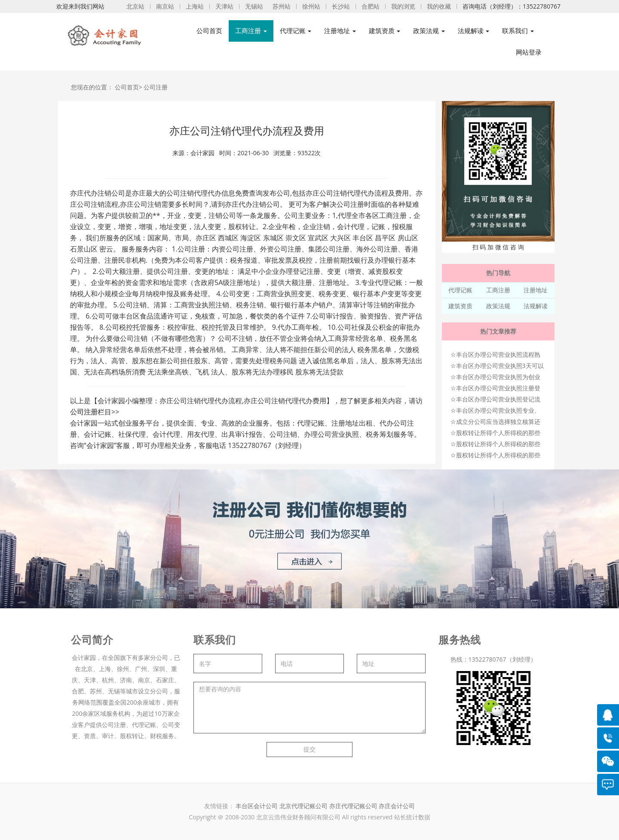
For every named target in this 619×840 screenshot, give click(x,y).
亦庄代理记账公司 (354, 806)
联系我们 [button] (518, 31)
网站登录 (529, 52)
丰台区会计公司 (257, 806)
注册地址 (536, 290)
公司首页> (129, 87)
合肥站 (371, 6)
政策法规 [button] (429, 31)
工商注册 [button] (251, 31)
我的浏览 (403, 6)
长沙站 (341, 6)
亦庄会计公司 (397, 806)
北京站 (135, 6)
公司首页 (209, 31)
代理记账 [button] (296, 31)
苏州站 (282, 6)
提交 (309, 749)
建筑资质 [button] (385, 31)
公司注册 (156, 87)
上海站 (195, 6)
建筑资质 (460, 306)
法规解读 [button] (474, 31)
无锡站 (254, 6)
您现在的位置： (92, 87)
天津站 (224, 6)
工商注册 (498, 290)
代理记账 (460, 290)
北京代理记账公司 (303, 806)
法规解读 (536, 306)
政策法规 (498, 306)
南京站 (165, 6)
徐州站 (311, 6)
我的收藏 (439, 6)
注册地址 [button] (340, 31)
